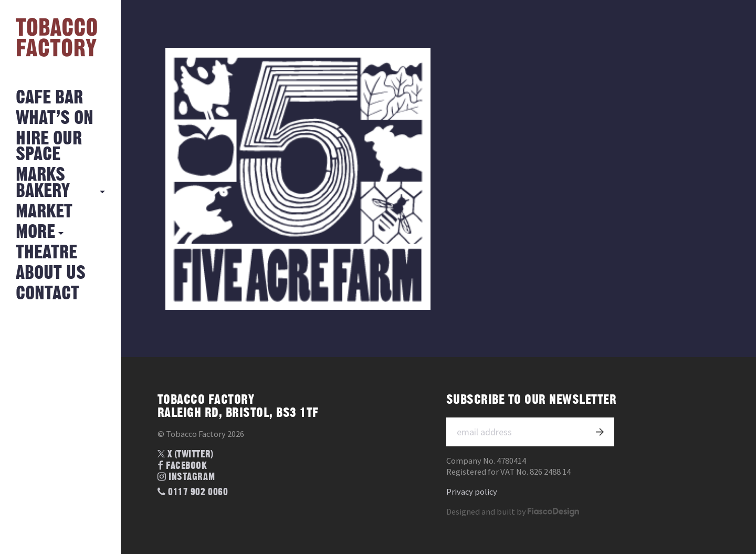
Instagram (186, 477)
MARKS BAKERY (43, 183)
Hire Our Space (49, 147)
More (35, 232)
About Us (51, 273)
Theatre (46, 253)
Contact (48, 294)
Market (44, 212)
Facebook (182, 466)
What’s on (55, 118)
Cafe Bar (49, 98)
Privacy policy (472, 492)
